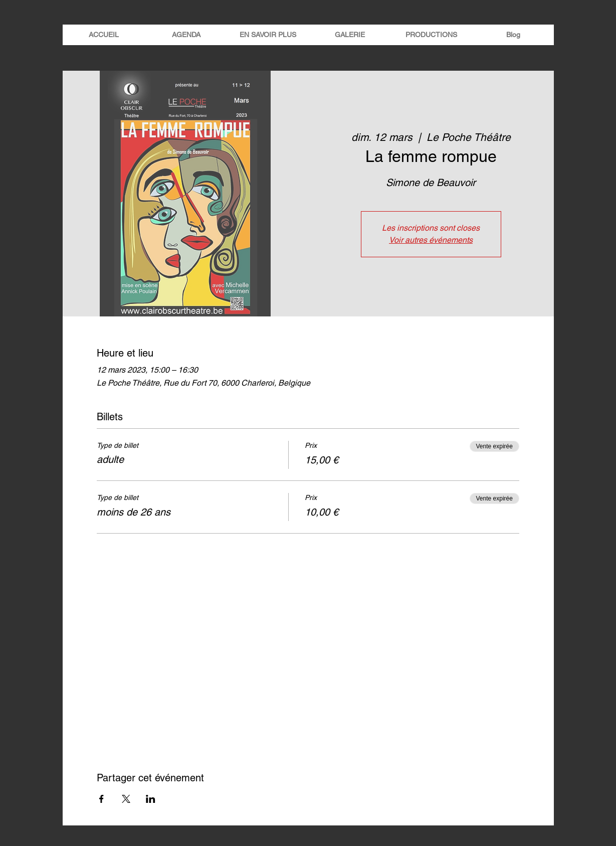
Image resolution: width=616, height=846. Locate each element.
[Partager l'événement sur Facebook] (101, 799)
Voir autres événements (431, 240)
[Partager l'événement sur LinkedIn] (151, 799)
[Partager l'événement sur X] (126, 799)
